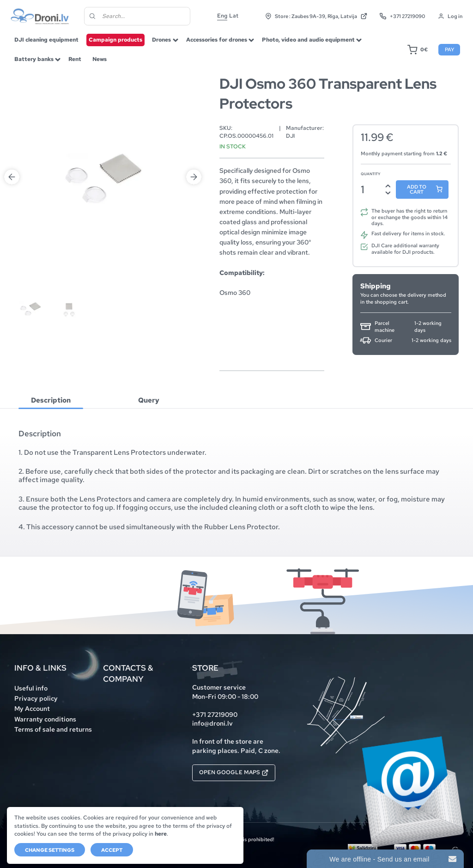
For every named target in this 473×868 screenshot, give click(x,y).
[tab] (51, 400)
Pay (449, 49)
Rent (75, 59)
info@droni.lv (212, 723)
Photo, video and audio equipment (308, 40)
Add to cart (417, 189)
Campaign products (115, 40)
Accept (112, 850)
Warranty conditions (45, 719)
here (161, 834)
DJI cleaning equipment (46, 40)
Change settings (50, 850)
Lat (234, 16)
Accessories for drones (217, 40)
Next (194, 177)
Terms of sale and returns (53, 729)
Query (149, 400)
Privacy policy (36, 698)
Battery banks (34, 59)
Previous (12, 177)
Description (51, 400)
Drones (161, 40)
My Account (32, 709)
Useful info (31, 688)
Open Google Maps (234, 772)
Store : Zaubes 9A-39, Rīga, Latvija (316, 16)
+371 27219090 (402, 16)
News (100, 59)
